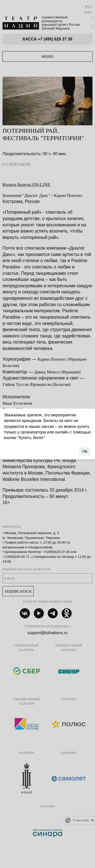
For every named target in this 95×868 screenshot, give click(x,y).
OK (85, 451)
